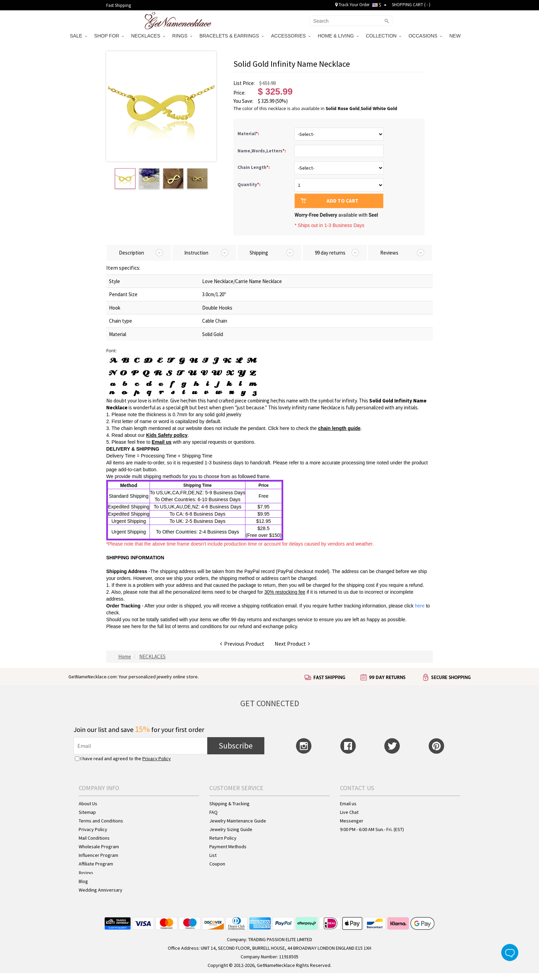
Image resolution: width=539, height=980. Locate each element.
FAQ (213, 812)
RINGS (182, 36)
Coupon (217, 864)
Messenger (352, 821)
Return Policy (223, 838)
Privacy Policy (157, 758)
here (136, 626)
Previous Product (242, 644)
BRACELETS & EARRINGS (232, 36)
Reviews (86, 873)
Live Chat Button (510, 952)
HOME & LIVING (338, 36)
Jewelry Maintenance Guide (238, 821)
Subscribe (236, 746)
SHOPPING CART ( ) (411, 5)
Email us (162, 442)
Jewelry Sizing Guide (231, 829)
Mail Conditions (94, 838)
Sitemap (87, 812)
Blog (83, 881)
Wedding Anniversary (101, 890)
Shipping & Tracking (229, 804)
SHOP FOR (109, 36)
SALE (78, 36)
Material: (249, 134)
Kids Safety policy (167, 435)
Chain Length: (254, 167)
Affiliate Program (96, 864)
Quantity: (249, 185)
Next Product (292, 644)
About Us (88, 804)
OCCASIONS (425, 36)
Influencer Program (98, 855)
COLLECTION (383, 36)
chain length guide (339, 428)
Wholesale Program (99, 847)
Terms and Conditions (101, 821)
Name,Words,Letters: (262, 151)
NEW (456, 36)
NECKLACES (148, 36)
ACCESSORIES (291, 36)
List (213, 855)
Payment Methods (228, 847)
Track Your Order (352, 5)
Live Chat (349, 812)
